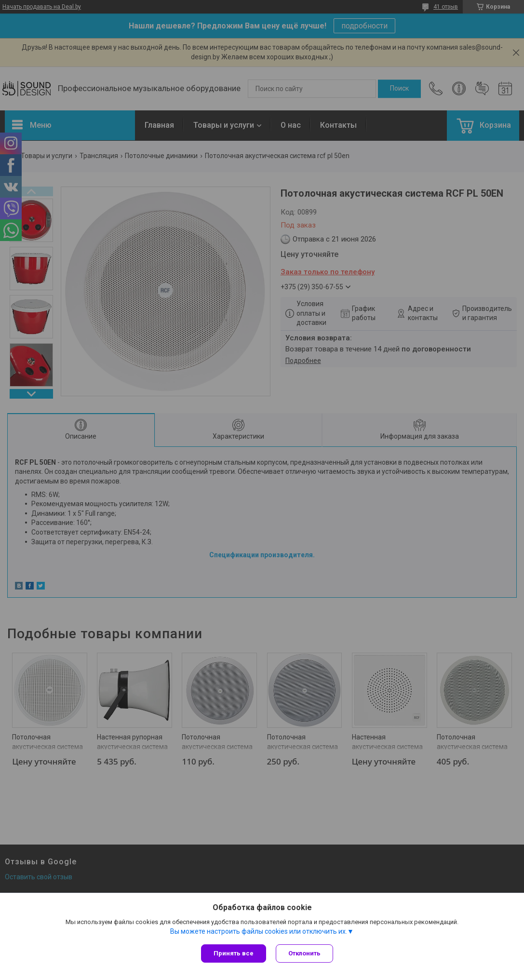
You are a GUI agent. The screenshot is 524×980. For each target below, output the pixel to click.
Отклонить (304, 953)
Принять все (234, 953)
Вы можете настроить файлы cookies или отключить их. (259, 931)
